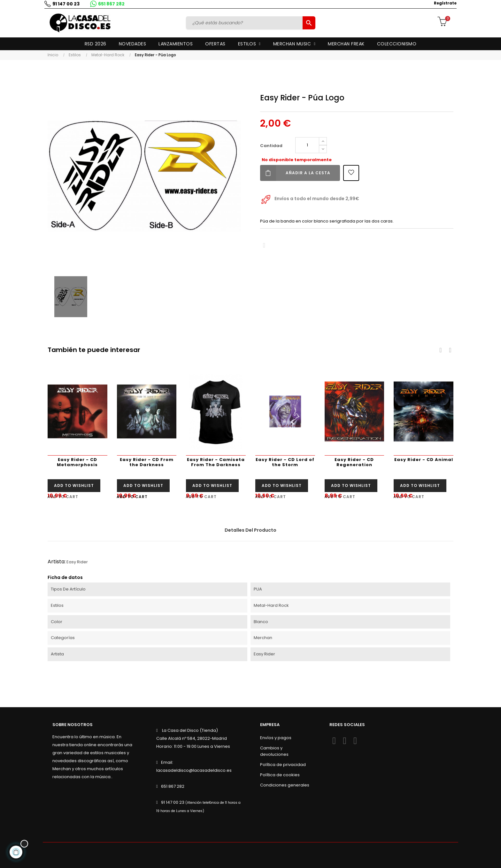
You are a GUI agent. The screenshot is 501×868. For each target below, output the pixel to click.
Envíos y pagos (276, 738)
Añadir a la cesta (295, 173)
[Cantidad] (307, 145)
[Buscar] (245, 23)
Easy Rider (77, 562)
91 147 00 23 (64, 4)
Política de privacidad (283, 765)
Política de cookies (280, 775)
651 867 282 (110, 4)
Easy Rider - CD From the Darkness (147, 462)
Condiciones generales (285, 785)
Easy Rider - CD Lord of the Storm (285, 462)
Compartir (264, 245)
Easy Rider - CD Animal (424, 460)
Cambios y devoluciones (274, 751)
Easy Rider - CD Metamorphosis (77, 462)
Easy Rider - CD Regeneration (354, 462)
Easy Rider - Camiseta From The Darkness (216, 462)
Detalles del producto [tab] (250, 530)
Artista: (57, 562)
